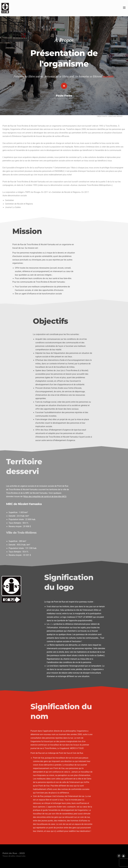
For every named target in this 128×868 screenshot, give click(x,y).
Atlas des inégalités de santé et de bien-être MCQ (45, 497)
